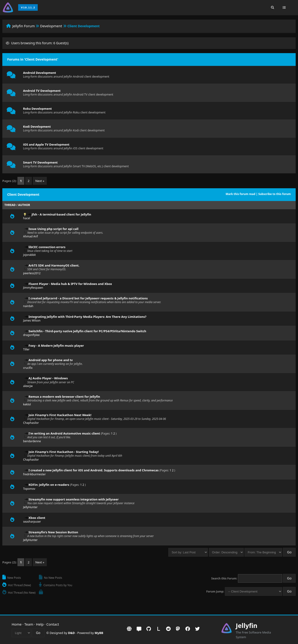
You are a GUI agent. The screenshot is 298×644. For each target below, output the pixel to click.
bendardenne (32, 441)
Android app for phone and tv (51, 360)
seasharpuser (32, 522)
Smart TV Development (40, 162)
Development (51, 26)
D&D (71, 633)
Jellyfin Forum (24, 26)
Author (24, 205)
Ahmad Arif (30, 236)
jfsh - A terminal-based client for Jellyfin (61, 214)
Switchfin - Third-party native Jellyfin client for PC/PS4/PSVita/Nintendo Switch (87, 331)
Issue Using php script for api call (54, 229)
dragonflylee (31, 335)
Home (17, 624)
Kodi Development (37, 127)
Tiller (26, 349)
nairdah (28, 306)
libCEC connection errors (47, 247)
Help (40, 624)
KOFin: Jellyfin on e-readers (49, 485)
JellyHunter (30, 507)
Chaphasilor (31, 423)
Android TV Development (42, 91)
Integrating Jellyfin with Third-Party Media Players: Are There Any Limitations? (88, 317)
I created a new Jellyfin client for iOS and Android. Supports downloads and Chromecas (94, 470)
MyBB (99, 633)
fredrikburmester (34, 474)
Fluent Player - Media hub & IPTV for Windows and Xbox (70, 284)
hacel (27, 218)
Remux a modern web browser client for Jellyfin (64, 397)
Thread (10, 205)
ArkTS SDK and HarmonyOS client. (54, 265)
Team (29, 624)
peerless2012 (32, 273)
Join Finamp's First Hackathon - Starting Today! (64, 452)
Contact (53, 624)
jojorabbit (29, 255)
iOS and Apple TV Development (46, 144)
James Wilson (32, 320)
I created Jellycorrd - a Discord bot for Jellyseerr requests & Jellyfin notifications (88, 298)
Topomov (29, 489)
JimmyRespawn (33, 288)
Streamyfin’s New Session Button (53, 532)
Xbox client (37, 518)
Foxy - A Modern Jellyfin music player (56, 346)
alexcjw (28, 386)
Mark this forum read (240, 194)
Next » (40, 181)
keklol (27, 404)
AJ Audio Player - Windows (48, 378)
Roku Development (37, 109)
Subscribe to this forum (274, 194)
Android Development (40, 73)
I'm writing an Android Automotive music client (64, 433)
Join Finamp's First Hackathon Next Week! (60, 415)
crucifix (28, 368)
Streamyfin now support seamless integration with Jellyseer (74, 499)
